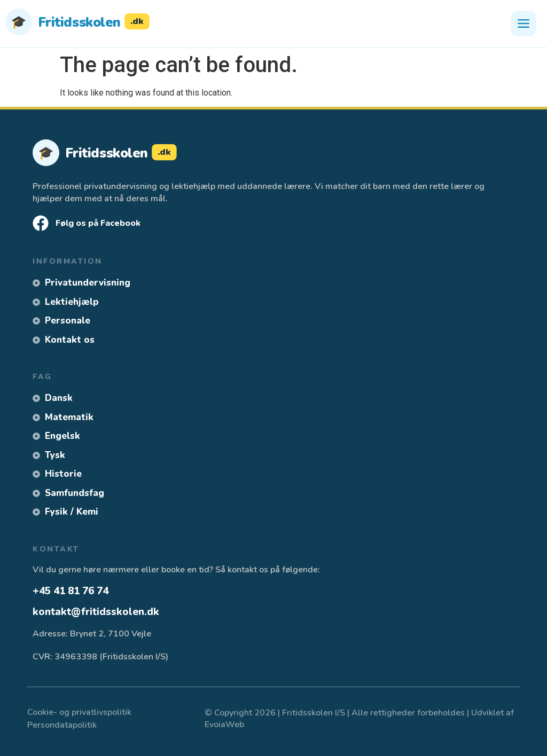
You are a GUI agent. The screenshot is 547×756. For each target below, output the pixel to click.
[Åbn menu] (523, 23)
